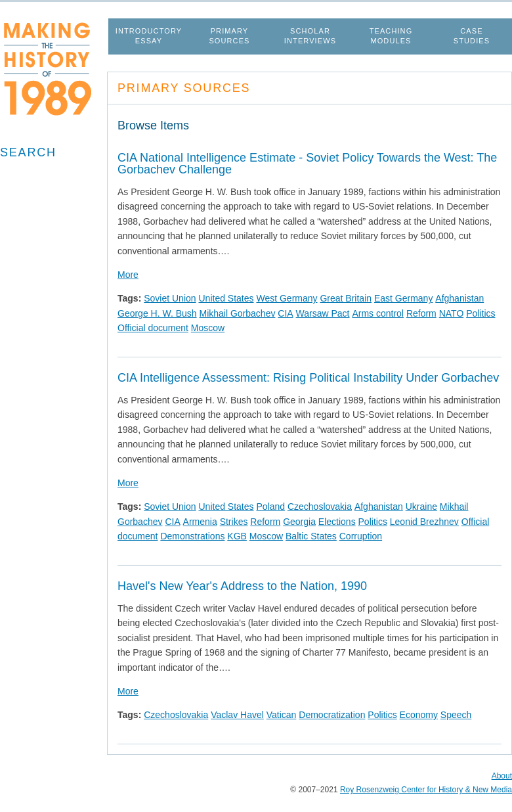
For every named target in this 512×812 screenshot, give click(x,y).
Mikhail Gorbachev (238, 313)
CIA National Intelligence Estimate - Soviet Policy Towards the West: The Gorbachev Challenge (307, 164)
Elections (337, 522)
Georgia (299, 522)
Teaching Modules (391, 36)
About (502, 776)
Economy (419, 715)
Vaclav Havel (237, 715)
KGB (237, 536)
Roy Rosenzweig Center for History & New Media (426, 790)
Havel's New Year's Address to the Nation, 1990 (242, 586)
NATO (452, 313)
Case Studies (472, 36)
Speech (456, 715)
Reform (421, 313)
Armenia (200, 522)
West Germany (287, 298)
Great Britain (346, 298)
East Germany (403, 298)
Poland (270, 507)
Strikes (234, 522)
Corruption (361, 536)
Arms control (378, 313)
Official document (153, 328)
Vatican (282, 715)
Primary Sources (229, 36)
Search (28, 152)
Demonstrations (192, 536)
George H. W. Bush (157, 313)
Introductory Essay (149, 36)
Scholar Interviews (310, 36)
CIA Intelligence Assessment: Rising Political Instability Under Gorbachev (308, 378)
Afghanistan (459, 298)
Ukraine (421, 507)
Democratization (332, 715)
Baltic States (311, 536)
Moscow (208, 328)
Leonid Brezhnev (424, 522)
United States (226, 298)
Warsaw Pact (323, 313)
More (128, 275)
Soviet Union (170, 298)
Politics (480, 313)
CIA (285, 313)
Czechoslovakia (320, 507)
